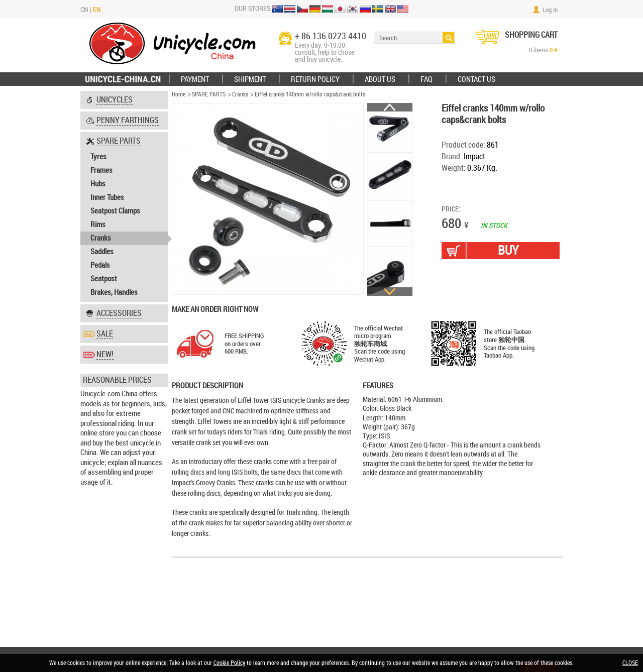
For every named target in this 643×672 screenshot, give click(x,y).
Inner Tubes (107, 197)
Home (179, 94)
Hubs (98, 184)
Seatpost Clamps (115, 211)
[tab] (124, 100)
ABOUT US (380, 79)
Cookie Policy (229, 663)
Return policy (315, 79)
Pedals (100, 265)
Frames (101, 170)
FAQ (426, 79)
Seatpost (104, 279)
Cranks (101, 238)
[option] (390, 127)
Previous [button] (390, 107)
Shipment (250, 79)
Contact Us (476, 79)
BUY (508, 250)
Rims (98, 225)
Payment (195, 79)
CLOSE (630, 663)
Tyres (98, 157)
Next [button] (390, 292)
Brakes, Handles (114, 292)
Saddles (102, 252)
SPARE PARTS (209, 94)
